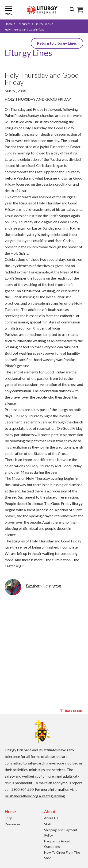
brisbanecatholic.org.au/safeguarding (35, 796)
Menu (9, 10)
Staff (48, 824)
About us (51, 818)
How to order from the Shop (62, 855)
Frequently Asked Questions (57, 844)
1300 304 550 (22, 789)
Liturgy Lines (43, 24)
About (50, 811)
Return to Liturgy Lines (57, 43)
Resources (24, 24)
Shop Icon (80, 10)
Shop (8, 818)
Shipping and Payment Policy (61, 833)
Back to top (71, 711)
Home (9, 24)
